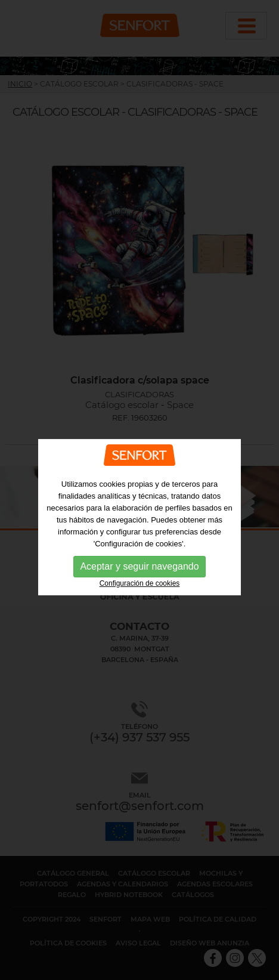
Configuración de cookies (140, 602)
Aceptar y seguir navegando (139, 585)
